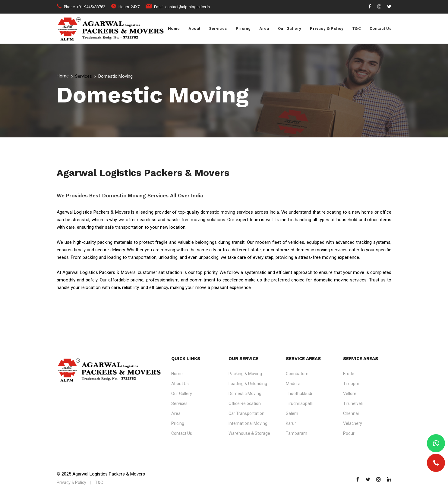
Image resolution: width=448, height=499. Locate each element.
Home (174, 28)
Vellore (350, 394)
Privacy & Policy (327, 28)
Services (218, 28)
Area (264, 28)
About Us (180, 384)
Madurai (294, 384)
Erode (349, 374)
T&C (357, 28)
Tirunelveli (353, 403)
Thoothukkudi (299, 394)
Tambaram (297, 433)
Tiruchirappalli (299, 403)
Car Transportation (246, 413)
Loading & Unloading (248, 384)
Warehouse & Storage (249, 433)
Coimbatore (297, 374)
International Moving (248, 423)
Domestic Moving (245, 394)
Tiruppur (351, 384)
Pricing (243, 28)
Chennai (351, 413)
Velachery (353, 423)
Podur (349, 433)
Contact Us (380, 28)
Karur (291, 423)
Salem (292, 413)
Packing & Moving (245, 374)
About (194, 28)
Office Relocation (245, 403)
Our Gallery (290, 28)
